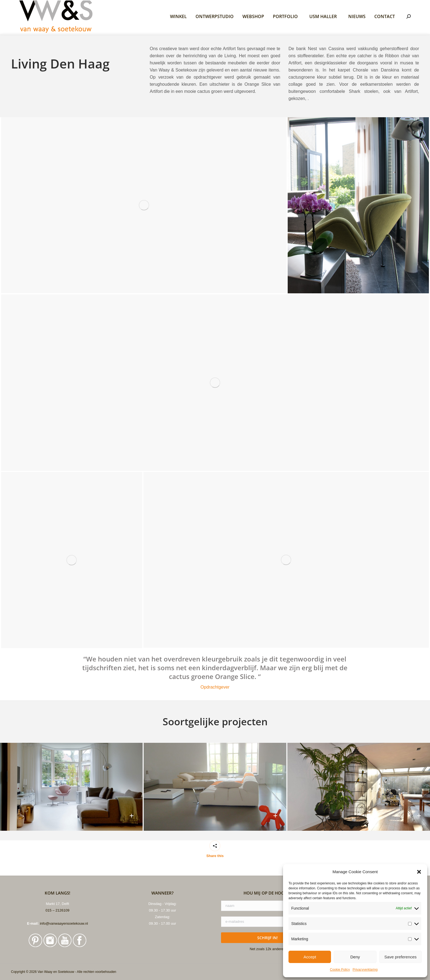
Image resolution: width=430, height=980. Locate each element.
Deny (355, 957)
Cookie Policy (340, 970)
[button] (419, 872)
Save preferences (401, 957)
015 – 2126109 (57, 976)
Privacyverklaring (365, 970)
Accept (310, 957)
